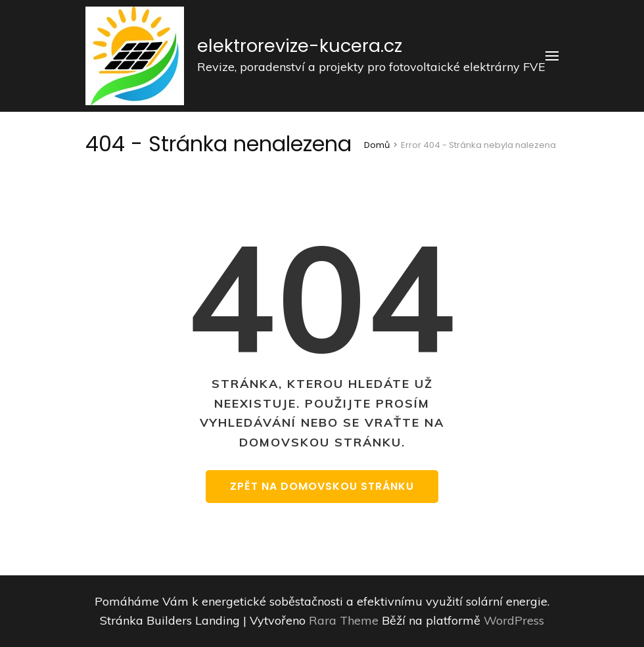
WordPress (514, 620)
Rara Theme (345, 620)
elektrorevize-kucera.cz (300, 46)
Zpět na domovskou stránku (322, 486)
